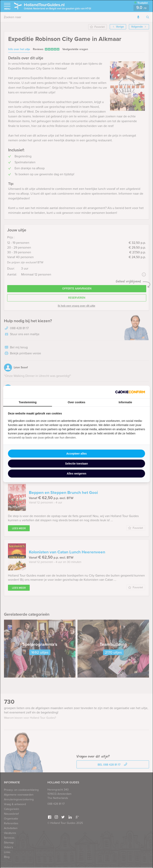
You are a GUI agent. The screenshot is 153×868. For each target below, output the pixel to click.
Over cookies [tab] (76, 402)
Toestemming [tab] (28, 402)
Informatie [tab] (125, 402)
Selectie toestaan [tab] (76, 464)
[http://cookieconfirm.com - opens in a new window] (130, 392)
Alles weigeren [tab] (76, 474)
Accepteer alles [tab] (77, 454)
